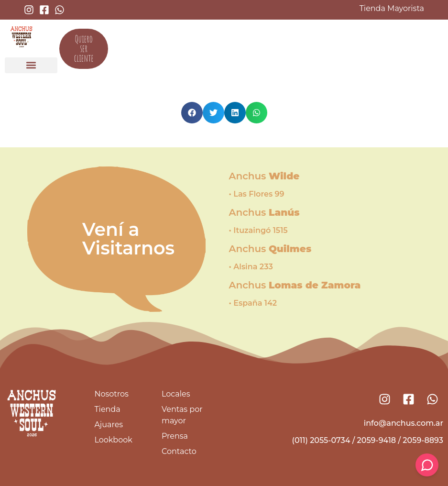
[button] (31, 65)
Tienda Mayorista (392, 8)
